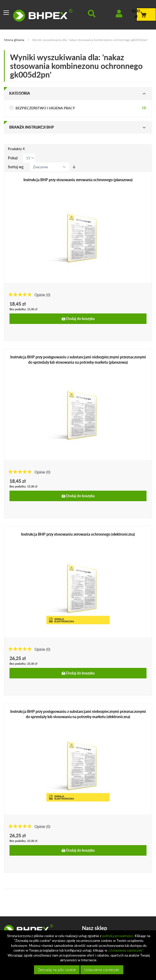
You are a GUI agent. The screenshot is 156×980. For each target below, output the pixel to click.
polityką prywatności (118, 936)
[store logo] (43, 15)
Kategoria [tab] (20, 93)
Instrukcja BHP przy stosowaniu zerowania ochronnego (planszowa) (78, 180)
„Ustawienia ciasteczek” (126, 950)
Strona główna (14, 40)
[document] (79, 955)
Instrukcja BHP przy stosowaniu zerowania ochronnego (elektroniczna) (78, 534)
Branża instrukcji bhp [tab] (32, 127)
